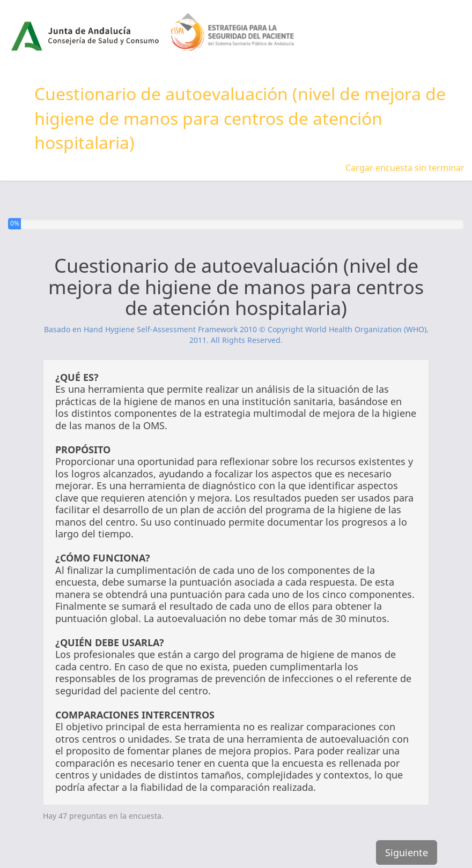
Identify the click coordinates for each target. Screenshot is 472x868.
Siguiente (407, 852)
